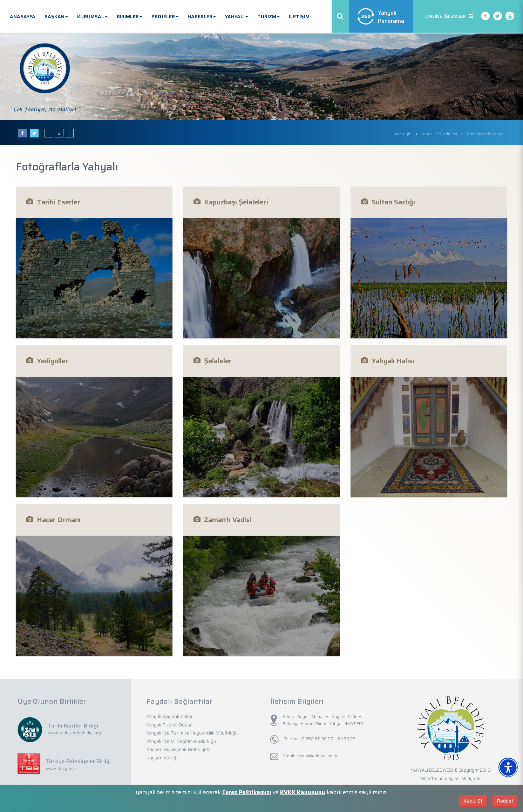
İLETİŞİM (299, 16)
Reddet (505, 801)
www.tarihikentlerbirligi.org (74, 733)
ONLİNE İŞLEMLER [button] (449, 16)
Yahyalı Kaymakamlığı (169, 716)
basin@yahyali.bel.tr (317, 756)
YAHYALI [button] (237, 16)
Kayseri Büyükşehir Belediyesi (178, 749)
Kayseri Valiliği (162, 758)
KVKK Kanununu (303, 792)
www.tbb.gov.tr (61, 768)
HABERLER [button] (202, 16)
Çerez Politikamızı (247, 792)
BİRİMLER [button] (130, 16)
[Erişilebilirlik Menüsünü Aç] (508, 767)
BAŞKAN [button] (56, 16)
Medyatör (471, 779)
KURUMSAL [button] (92, 16)
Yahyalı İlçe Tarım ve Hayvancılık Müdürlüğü (192, 733)
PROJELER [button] (165, 16)
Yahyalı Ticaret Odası (169, 725)
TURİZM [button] (269, 16)
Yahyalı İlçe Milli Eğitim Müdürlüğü (181, 741)
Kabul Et (473, 801)
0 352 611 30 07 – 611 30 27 (328, 739)
